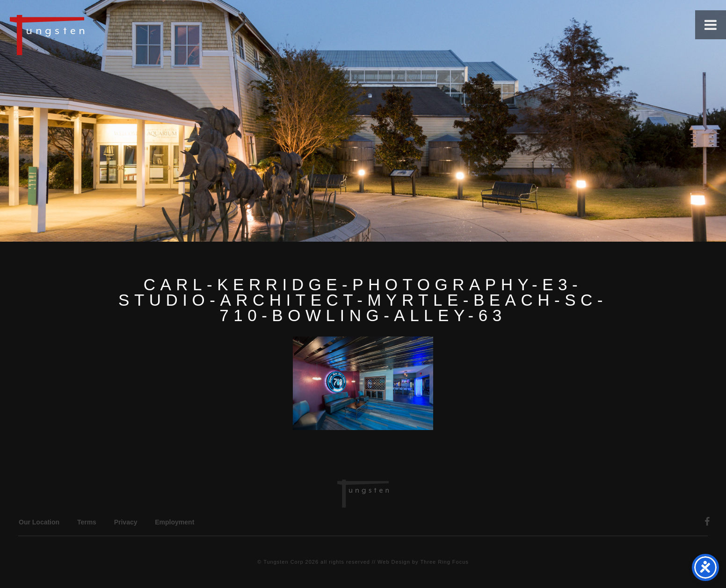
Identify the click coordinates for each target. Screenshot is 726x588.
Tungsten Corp (283, 562)
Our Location (39, 522)
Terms (87, 522)
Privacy (126, 522)
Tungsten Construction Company (80, 35)
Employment (174, 522)
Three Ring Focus (444, 562)
